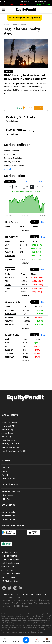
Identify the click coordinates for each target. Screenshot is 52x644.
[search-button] (26, 640)
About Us (5, 468)
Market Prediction (9, 422)
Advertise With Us (9, 478)
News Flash (28, 108)
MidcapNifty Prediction (14, 166)
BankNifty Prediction (13, 158)
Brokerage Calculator (10, 574)
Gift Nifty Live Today (10, 444)
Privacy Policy (7, 495)
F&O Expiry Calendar (10, 563)
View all (7, 169)
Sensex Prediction (12, 151)
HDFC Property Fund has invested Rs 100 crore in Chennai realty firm (25, 77)
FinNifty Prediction (12, 162)
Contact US (6, 471)
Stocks (4, 594)
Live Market (39, 108)
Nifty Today (6, 437)
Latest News (8, 71)
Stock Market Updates (11, 559)
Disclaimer (6, 499)
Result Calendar (8, 519)
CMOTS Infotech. (21, 606)
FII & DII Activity (8, 426)
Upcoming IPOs (8, 577)
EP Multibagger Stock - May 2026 (25, 18)
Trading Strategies (9, 552)
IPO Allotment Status (10, 581)
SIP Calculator (7, 570)
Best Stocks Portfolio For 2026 (14, 451)
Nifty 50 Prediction (12, 154)
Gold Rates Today (9, 567)
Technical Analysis (9, 556)
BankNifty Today (9, 440)
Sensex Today (7, 433)
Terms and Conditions (11, 492)
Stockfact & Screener (10, 516)
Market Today (7, 429)
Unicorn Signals (8, 512)
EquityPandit (26, 10)
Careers (5, 475)
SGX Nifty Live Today (10, 447)
